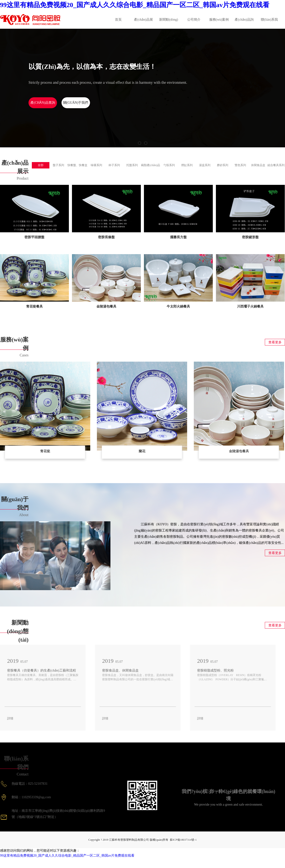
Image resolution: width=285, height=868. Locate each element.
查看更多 (275, 342)
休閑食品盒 (258, 165)
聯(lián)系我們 (269, 23)
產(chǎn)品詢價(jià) (244, 23)
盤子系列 (58, 165)
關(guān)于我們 (76, 103)
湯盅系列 (205, 165)
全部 (41, 165)
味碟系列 (96, 165)
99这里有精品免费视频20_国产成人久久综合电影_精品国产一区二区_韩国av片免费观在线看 (135, 5)
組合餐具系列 (276, 165)
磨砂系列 (223, 165)
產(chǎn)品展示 (143, 23)
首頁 (118, 20)
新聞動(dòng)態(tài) (169, 23)
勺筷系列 (169, 165)
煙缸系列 (187, 165)
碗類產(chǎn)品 (151, 165)
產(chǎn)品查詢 (43, 103)
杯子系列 (114, 165)
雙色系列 (240, 165)
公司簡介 (194, 20)
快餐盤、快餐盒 (77, 165)
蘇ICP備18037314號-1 (183, 840)
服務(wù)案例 (219, 20)
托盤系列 (132, 165)
